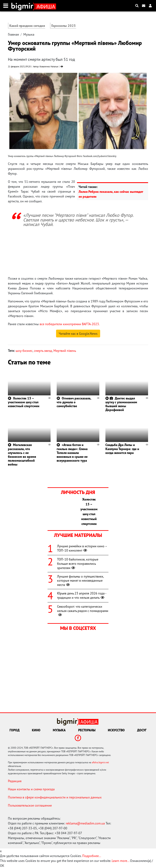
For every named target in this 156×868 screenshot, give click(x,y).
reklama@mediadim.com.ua (85, 823)
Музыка (29, 34)
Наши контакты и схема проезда (31, 789)
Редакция (15, 781)
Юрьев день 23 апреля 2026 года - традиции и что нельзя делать (82, 595)
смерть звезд (43, 351)
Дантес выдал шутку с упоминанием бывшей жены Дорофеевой (121, 404)
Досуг (142, 730)
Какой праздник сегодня (27, 26)
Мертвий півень (65, 351)
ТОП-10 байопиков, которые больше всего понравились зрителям (78, 564)
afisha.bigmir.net (100, 762)
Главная (13, 34)
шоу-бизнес (24, 351)
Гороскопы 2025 (64, 26)
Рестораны (87, 730)
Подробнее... (92, 856)
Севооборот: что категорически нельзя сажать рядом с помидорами (83, 611)
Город (15, 730)
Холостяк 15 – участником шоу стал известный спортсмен (24, 402)
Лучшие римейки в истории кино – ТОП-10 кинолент (82, 548)
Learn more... (120, 861)
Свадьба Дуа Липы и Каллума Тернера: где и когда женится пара (122, 449)
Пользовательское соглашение (30, 805)
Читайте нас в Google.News (78, 334)
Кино (36, 730)
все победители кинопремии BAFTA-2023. (70, 324)
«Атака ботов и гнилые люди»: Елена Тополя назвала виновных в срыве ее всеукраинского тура (72, 453)
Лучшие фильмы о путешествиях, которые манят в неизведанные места (80, 581)
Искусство (116, 730)
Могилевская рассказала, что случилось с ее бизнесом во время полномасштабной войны (22, 455)
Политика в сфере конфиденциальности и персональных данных (55, 797)
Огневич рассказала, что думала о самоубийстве (74, 402)
